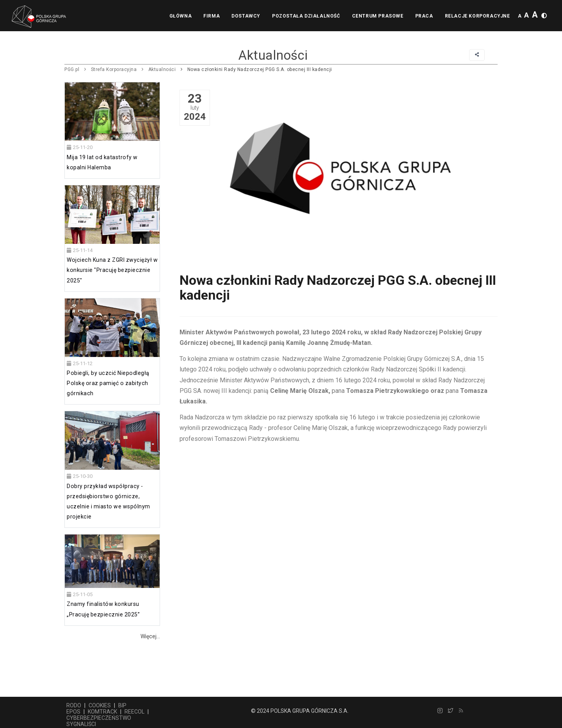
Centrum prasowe (378, 16)
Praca (424, 16)
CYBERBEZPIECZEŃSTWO (99, 718)
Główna (181, 16)
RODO (74, 705)
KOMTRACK (102, 712)
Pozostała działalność (306, 16)
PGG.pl (72, 69)
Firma (212, 16)
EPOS (73, 712)
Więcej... (150, 636)
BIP (122, 705)
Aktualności (162, 69)
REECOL (134, 712)
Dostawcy (246, 16)
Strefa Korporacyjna (114, 69)
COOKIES (100, 705)
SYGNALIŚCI (81, 724)
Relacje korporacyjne (478, 16)
